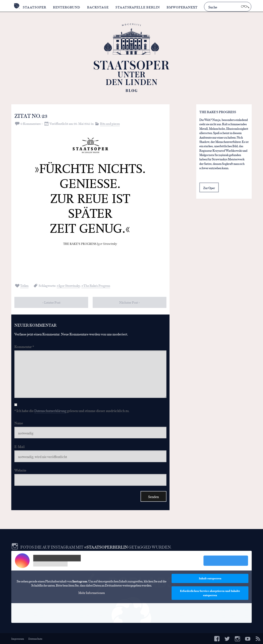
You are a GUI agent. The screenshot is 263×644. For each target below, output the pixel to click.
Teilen (24, 285)
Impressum (18, 639)
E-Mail (20, 446)
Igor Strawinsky (69, 285)
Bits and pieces (110, 123)
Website (20, 470)
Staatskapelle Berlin (138, 7)
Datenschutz (35, 639)
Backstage (98, 7)
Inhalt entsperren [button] (210, 578)
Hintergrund (67, 7)
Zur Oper (209, 188)
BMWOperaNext (182, 7)
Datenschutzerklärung (50, 410)
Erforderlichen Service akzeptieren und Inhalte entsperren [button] (210, 593)
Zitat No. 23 (31, 115)
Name (19, 423)
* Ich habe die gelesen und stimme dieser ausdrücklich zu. (72, 410)
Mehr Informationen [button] (92, 593)
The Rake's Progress (97, 285)
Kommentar (24, 346)
